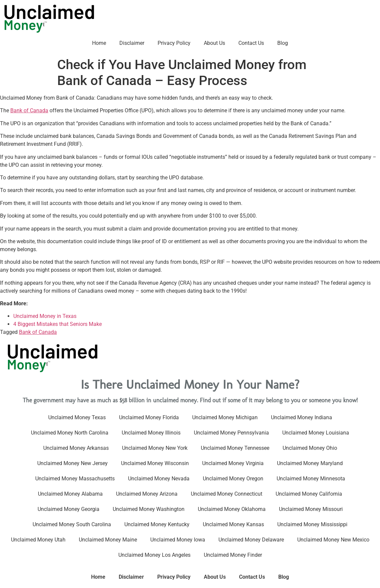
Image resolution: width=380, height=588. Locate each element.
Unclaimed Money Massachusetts (75, 479)
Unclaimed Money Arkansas (76, 448)
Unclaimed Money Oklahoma (232, 509)
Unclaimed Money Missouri (311, 509)
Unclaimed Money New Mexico (333, 540)
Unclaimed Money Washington (149, 509)
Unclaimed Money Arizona (147, 494)
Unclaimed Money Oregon (233, 479)
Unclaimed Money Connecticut (227, 494)
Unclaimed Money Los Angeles (154, 555)
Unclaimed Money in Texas (45, 316)
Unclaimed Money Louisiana (316, 433)
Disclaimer (132, 43)
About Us (214, 43)
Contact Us (251, 43)
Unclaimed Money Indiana (302, 417)
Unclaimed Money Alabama (70, 494)
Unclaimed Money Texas (77, 417)
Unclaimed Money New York (155, 448)
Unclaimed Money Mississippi (312, 524)
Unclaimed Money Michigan (225, 417)
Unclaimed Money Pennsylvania (231, 433)
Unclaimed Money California (309, 494)
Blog (283, 43)
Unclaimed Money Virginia (233, 463)
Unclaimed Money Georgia (68, 509)
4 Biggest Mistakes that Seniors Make (58, 324)
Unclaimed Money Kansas (233, 524)
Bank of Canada (29, 110)
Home (99, 43)
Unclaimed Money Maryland (310, 463)
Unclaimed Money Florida (149, 417)
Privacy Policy (174, 43)
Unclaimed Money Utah (38, 540)
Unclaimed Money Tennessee (235, 448)
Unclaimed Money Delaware (251, 540)
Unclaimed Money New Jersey (72, 463)
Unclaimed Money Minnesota (311, 479)
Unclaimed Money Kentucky (157, 524)
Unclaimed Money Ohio (310, 448)
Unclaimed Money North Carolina (70, 433)
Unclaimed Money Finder (233, 555)
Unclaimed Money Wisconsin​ (155, 463)
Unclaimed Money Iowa (178, 540)
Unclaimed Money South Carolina (72, 524)
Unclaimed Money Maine (108, 540)
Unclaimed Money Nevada (159, 479)
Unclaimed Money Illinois (151, 433)
